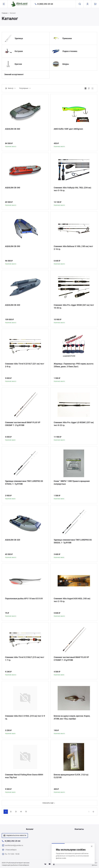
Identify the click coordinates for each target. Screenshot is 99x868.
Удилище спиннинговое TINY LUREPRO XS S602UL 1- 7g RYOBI (73, 541)
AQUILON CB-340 (13, 188)
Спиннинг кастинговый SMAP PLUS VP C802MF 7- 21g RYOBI (23, 424)
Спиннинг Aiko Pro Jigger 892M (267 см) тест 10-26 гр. (74, 306)
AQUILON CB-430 (13, 305)
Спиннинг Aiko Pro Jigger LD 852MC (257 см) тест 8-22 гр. (74, 424)
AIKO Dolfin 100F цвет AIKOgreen (68, 129)
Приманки (67, 38)
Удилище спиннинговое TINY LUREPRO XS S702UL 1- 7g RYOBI (24, 483)
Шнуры (66, 64)
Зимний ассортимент (14, 74)
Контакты (79, 829)
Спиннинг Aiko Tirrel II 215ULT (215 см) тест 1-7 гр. (25, 659)
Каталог (30, 829)
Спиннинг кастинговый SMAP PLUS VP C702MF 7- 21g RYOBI (71, 659)
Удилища (19, 38)
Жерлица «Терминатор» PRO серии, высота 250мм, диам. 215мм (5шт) (74, 365)
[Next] (93, 812)
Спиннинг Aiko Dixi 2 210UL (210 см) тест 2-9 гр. (25, 717)
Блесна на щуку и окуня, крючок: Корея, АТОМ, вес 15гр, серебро (72, 717)
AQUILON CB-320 (13, 540)
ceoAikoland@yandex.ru (14, 845)
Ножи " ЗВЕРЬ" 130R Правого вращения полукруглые (72, 483)
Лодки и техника (70, 51)
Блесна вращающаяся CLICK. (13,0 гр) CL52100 (71, 776)
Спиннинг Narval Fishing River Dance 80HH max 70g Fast (24, 776)
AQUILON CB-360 (13, 129)
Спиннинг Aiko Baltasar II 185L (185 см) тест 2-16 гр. (73, 248)
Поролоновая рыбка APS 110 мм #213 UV (24, 599)
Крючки (18, 64)
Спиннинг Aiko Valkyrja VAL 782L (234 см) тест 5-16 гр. (72, 189)
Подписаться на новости (15, 836)
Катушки (19, 51)
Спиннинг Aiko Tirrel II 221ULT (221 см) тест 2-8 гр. (25, 365)
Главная (5, 13)
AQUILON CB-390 (13, 246)
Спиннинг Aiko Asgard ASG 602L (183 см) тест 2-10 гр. (72, 600)
